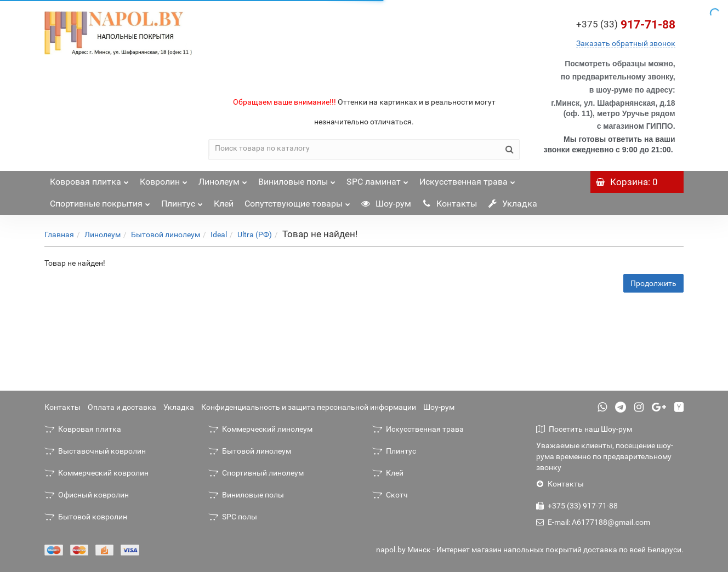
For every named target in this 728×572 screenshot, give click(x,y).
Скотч (390, 495)
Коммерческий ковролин (96, 473)
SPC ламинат (377, 179)
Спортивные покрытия (100, 201)
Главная (59, 234)
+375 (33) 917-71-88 (577, 506)
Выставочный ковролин (95, 451)
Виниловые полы (297, 179)
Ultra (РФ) (255, 234)
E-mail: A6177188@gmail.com (593, 522)
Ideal (219, 234)
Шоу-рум (386, 204)
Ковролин (164, 179)
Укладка (513, 204)
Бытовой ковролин (86, 517)
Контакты (450, 204)
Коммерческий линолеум (260, 429)
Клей (224, 204)
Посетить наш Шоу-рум (584, 429)
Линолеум (223, 179)
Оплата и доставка (122, 407)
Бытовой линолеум (166, 234)
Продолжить (653, 283)
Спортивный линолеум (256, 473)
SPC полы (233, 517)
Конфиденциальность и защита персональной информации (309, 407)
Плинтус (182, 201)
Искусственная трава (467, 179)
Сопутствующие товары (297, 201)
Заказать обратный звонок (626, 43)
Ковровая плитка (89, 179)
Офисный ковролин (87, 495)
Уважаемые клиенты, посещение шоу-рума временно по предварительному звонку (605, 456)
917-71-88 (626, 25)
